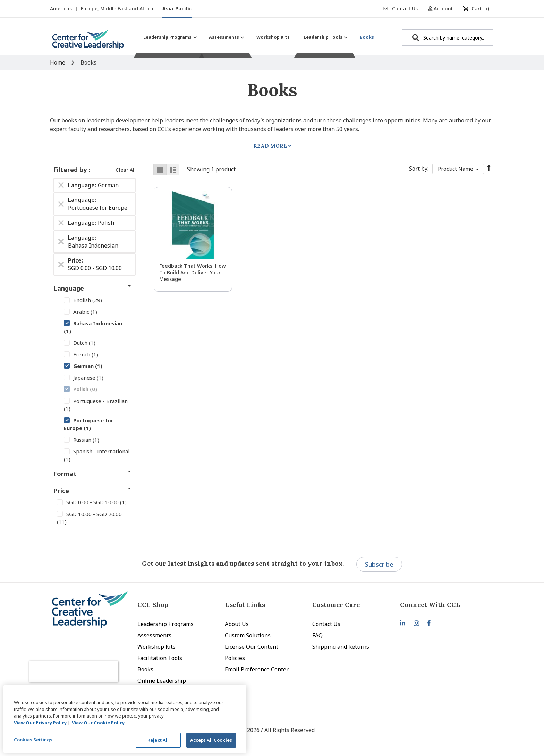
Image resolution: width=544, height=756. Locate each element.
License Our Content (252, 647)
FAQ (317, 635)
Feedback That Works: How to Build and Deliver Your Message (193, 272)
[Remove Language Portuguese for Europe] (61, 204)
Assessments (154, 635)
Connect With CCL (430, 605)
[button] (443, 8)
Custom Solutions (248, 635)
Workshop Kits (156, 647)
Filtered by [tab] (71, 170)
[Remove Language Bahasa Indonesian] (61, 242)
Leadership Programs (165, 624)
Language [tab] (69, 288)
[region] (125, 719)
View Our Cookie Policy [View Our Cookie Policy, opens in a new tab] (98, 723)
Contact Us (400, 8)
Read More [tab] (270, 146)
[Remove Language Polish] (61, 223)
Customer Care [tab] (336, 605)
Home (58, 62)
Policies (235, 658)
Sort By (418, 169)
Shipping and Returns (341, 647)
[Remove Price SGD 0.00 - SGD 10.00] (61, 264)
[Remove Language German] (61, 185)
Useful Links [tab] (245, 605)
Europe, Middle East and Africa (118, 8)
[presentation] (87, 664)
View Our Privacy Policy (40, 723)
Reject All (158, 740)
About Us (237, 624)
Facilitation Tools (160, 658)
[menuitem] (169, 37)
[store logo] (88, 42)
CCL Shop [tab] (153, 605)
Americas (62, 8)
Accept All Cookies (211, 740)
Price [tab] (61, 491)
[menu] (259, 37)
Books (145, 669)
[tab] (444, 605)
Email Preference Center (257, 669)
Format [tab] (65, 474)
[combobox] (448, 38)
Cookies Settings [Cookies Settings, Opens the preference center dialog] (33, 740)
